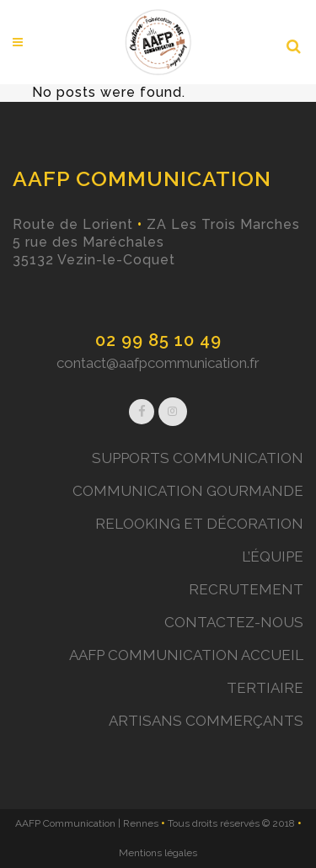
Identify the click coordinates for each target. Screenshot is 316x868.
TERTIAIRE (265, 688)
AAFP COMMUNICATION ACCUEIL (186, 655)
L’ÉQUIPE (273, 556)
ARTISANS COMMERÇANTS (206, 721)
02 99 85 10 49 (158, 340)
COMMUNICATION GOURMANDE (188, 491)
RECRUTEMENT (246, 589)
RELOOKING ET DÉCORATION (199, 524)
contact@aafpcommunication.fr (158, 363)
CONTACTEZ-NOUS (234, 622)
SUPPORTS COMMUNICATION (198, 458)
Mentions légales (158, 853)
